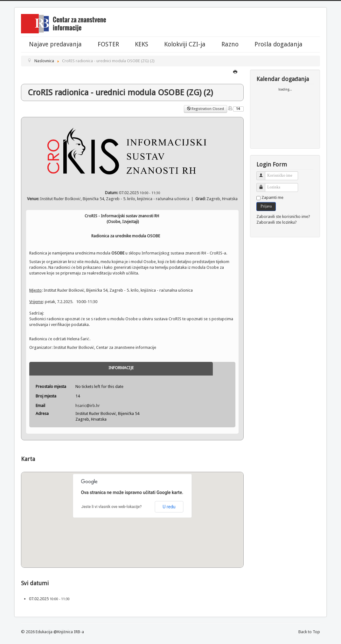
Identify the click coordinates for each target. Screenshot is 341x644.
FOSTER (108, 44)
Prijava (266, 206)
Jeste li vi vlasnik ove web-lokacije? (112, 507)
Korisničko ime (263, 173)
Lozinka (263, 185)
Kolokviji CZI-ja (185, 44)
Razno (230, 44)
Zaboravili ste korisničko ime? (283, 217)
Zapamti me (272, 197)
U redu (169, 507)
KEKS (142, 44)
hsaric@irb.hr (88, 406)
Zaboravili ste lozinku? (277, 222)
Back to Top (309, 632)
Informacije (121, 368)
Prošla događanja (278, 44)
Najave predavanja (55, 44)
